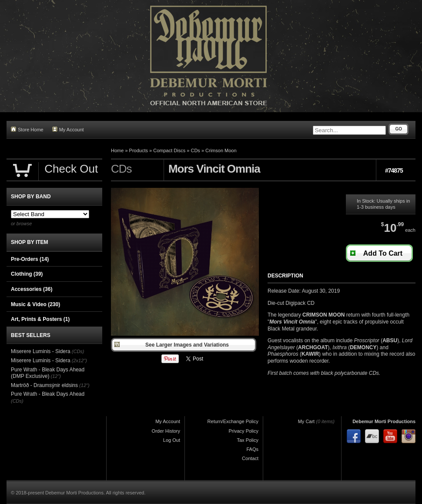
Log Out (172, 440)
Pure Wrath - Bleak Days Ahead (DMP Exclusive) (48, 373)
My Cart (306, 421)
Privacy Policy (244, 431)
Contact (250, 458)
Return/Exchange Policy (233, 421)
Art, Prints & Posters (40, 319)
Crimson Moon (221, 150)
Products (139, 150)
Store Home (27, 129)
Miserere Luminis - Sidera (41, 351)
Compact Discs (169, 150)
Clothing (27, 274)
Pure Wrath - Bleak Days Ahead (48, 394)
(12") (56, 376)
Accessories (32, 289)
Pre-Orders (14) (30, 259)
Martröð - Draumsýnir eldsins (44, 385)
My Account (68, 129)
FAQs (252, 449)
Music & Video (35, 304)
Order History (166, 431)
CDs (195, 150)
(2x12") (79, 360)
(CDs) (78, 351)
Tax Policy (248, 440)
